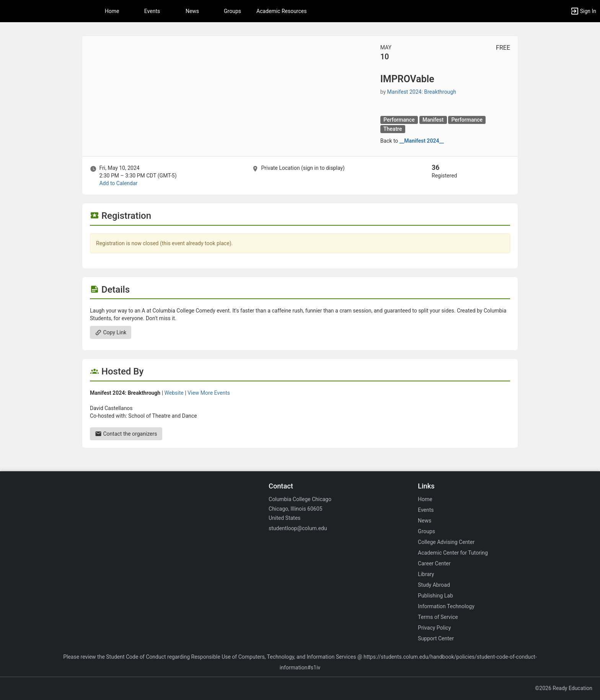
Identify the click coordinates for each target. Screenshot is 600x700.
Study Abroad (434, 585)
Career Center (434, 563)
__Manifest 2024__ (422, 141)
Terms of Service (438, 617)
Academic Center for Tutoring (453, 553)
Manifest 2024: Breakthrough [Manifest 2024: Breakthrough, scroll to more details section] (422, 92)
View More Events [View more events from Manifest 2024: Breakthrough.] (209, 393)
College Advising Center (446, 542)
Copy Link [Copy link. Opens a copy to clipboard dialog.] (111, 332)
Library (426, 574)
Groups (232, 11)
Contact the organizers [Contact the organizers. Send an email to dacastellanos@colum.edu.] (126, 434)
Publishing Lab (435, 596)
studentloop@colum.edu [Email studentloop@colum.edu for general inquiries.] (298, 528)
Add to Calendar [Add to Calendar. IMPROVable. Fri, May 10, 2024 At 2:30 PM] (118, 183)
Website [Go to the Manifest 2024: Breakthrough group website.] (174, 393)
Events (152, 11)
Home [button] (112, 11)
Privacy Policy (434, 628)
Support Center (436, 638)
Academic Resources (281, 11)
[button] (583, 11)
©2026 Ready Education (564, 688)
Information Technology (446, 606)
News (192, 11)
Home (425, 499)
